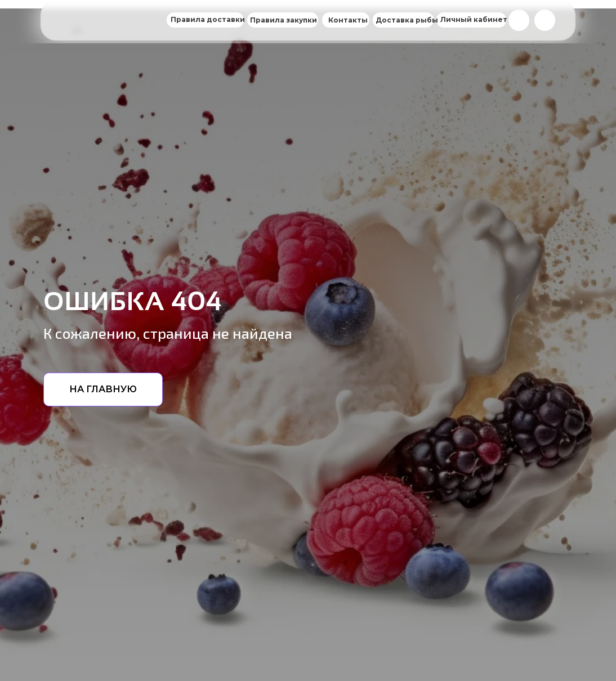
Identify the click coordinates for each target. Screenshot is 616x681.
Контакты (348, 20)
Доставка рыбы (407, 20)
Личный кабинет (474, 19)
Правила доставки (208, 19)
